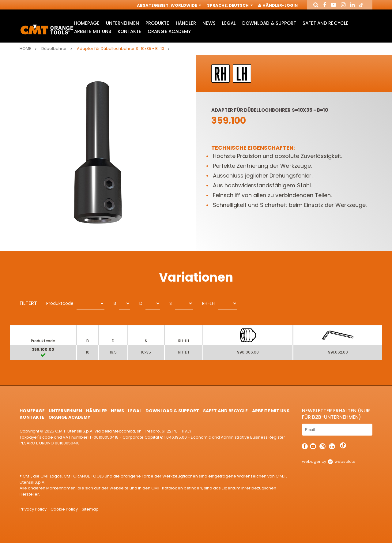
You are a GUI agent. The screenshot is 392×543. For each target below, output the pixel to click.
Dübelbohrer (54, 49)
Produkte (157, 23)
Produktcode (60, 303)
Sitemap (90, 509)
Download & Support (269, 23)
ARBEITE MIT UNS (93, 31)
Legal (229, 23)
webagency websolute (329, 461)
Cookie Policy (64, 509)
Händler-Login (278, 5)
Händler (186, 23)
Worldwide (185, 5)
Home (25, 49)
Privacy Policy (33, 509)
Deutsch (240, 5)
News (209, 23)
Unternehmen (123, 23)
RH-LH (208, 303)
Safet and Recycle (325, 23)
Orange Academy (169, 31)
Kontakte (129, 31)
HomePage (87, 23)
